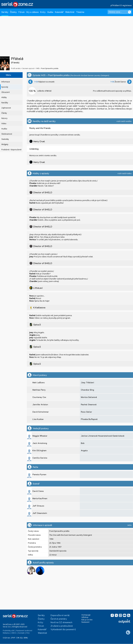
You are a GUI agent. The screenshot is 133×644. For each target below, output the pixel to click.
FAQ (28, 633)
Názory (4, 118)
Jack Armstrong (40, 443)
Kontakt (21, 633)
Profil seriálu (16, 68)
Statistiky (5, 139)
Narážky (5, 103)
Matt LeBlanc (39, 382)
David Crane (38, 491)
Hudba (50, 12)
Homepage (86, 615)
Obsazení (6, 92)
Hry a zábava (32, 12)
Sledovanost (7, 134)
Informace (6, 82)
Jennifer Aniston (40, 404)
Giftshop (85, 617)
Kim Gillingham (39, 450)
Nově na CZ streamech (61, 622)
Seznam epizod (28, 68)
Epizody (5, 87)
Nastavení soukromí (24, 631)
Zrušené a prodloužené (62, 626)
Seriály (5, 12)
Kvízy (43, 12)
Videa (4, 123)
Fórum (22, 12)
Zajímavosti (6, 108)
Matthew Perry (39, 390)
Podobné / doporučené (11, 150)
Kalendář (59, 12)
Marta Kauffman (40, 498)
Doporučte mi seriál (60, 615)
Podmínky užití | (9, 631)
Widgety (5, 144)
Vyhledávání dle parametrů (63, 629)
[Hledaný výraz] (120, 12)
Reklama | (7, 633)
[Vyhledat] (129, 12)
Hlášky (4, 97)
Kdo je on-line (87, 620)
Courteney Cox (39, 397)
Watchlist (70, 12)
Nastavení (85, 622)
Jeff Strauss (38, 506)
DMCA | (15, 633)
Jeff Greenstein (40, 513)
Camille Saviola (40, 458)
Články (13, 12)
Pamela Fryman (39, 474)
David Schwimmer (41, 412)
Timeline (80, 12)
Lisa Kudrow (38, 419)
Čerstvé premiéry (59, 619)
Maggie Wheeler (40, 436)
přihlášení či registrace (121, 5)
